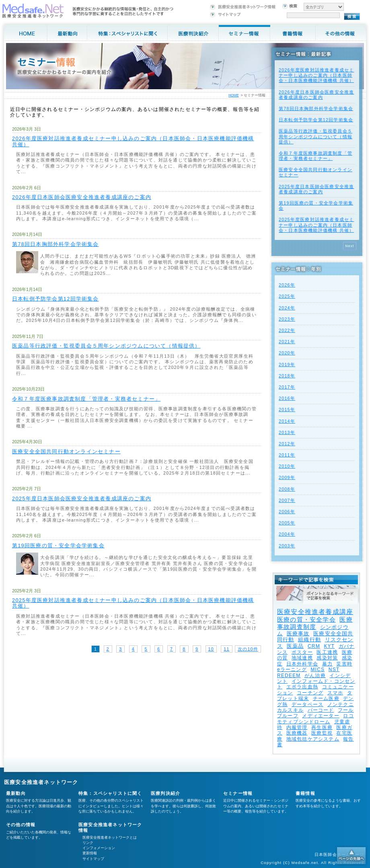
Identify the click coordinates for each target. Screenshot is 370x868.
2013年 (287, 432)
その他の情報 (21, 825)
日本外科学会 (302, 664)
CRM (314, 646)
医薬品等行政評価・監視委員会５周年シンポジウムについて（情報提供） (106, 346)
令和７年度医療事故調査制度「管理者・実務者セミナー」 (86, 399)
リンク (88, 843)
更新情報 (90, 853)
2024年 (287, 308)
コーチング (310, 693)
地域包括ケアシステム (313, 739)
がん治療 (315, 676)
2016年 (287, 398)
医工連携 (327, 652)
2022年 (287, 330)
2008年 (287, 489)
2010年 (287, 466)
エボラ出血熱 (302, 687)
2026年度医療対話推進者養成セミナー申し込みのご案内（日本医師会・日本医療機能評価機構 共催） (133, 141)
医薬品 (295, 646)
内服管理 (297, 727)
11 (226, 649)
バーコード (321, 710)
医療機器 (297, 733)
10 (211, 649)
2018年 (287, 376)
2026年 (287, 285)
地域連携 (302, 658)
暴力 (327, 664)
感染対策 (327, 658)
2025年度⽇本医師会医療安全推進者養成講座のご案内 (82, 498)
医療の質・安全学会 (306, 619)
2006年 (287, 512)
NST (334, 669)
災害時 (344, 664)
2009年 (287, 477)
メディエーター (321, 716)
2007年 (287, 500)
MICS (318, 669)
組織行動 (309, 640)
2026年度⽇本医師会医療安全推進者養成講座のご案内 (82, 197)
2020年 (287, 353)
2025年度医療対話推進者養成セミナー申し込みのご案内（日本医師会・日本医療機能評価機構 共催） (133, 603)
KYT (329, 646)
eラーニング (292, 669)
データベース (307, 704)
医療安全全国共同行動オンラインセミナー (66, 451)
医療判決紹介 (165, 793)
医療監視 (322, 733)
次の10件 (248, 649)
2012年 (287, 444)
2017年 (287, 387)
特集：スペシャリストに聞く (110, 793)
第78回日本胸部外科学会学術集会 (55, 244)
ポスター (302, 652)
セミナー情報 (238, 793)
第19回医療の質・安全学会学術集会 (58, 546)
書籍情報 (305, 793)
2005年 (287, 523)
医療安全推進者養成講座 (315, 612)
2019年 (287, 364)
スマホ (335, 693)
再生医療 (322, 727)
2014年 (287, 421)
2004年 (287, 534)
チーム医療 (326, 698)
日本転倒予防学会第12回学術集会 (55, 299)
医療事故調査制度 (315, 623)
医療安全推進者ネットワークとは (110, 837)
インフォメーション (99, 848)
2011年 (287, 455)
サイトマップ (93, 859)
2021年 (287, 342)
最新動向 (16, 793)
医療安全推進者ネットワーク (41, 782)
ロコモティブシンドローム (316, 719)
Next (350, 246)
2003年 (287, 546)
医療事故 (298, 634)
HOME (234, 95)
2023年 (287, 319)
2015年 (287, 409)
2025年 (287, 296)
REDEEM (289, 676)
